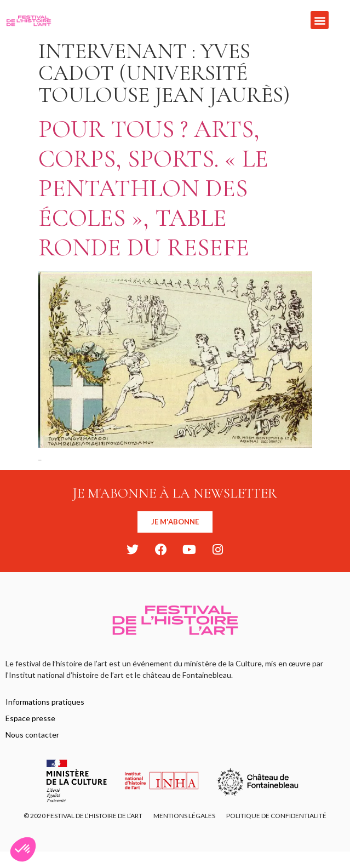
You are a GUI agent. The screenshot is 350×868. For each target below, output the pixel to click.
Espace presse (30, 718)
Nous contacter (32, 735)
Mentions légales (184, 816)
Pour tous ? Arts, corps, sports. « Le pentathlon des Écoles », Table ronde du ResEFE (153, 188)
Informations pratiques (45, 702)
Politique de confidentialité (276, 816)
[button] (320, 20)
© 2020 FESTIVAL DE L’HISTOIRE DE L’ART (83, 816)
